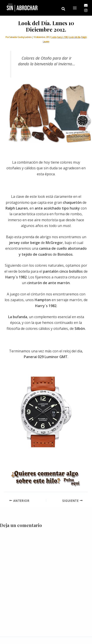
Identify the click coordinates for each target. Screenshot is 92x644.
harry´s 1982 (63, 37)
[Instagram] (86, 10)
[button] (64, 9)
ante (54, 37)
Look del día (75, 37)
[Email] (86, 5)
